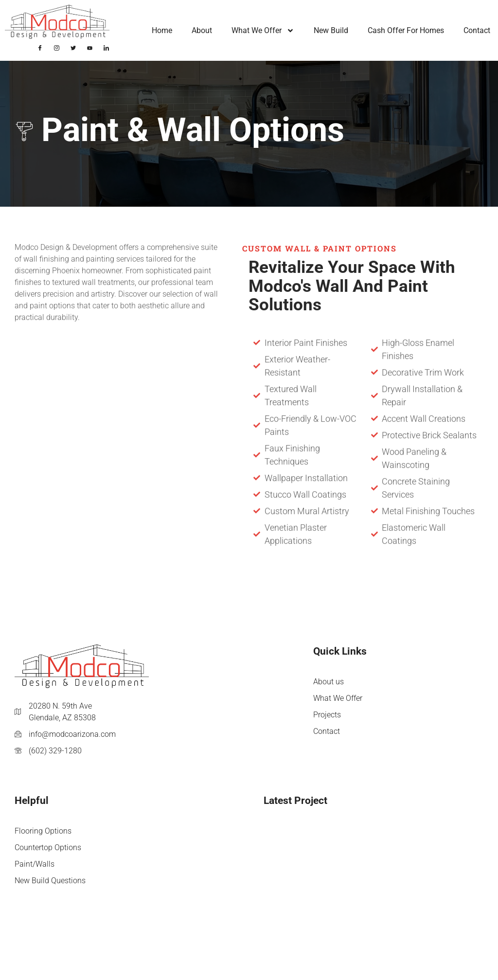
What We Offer (263, 31)
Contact (477, 30)
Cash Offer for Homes (406, 30)
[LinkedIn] (107, 47)
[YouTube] (90, 47)
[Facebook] (40, 47)
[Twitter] (73, 47)
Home (162, 30)
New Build (331, 30)
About (202, 30)
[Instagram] (57, 47)
